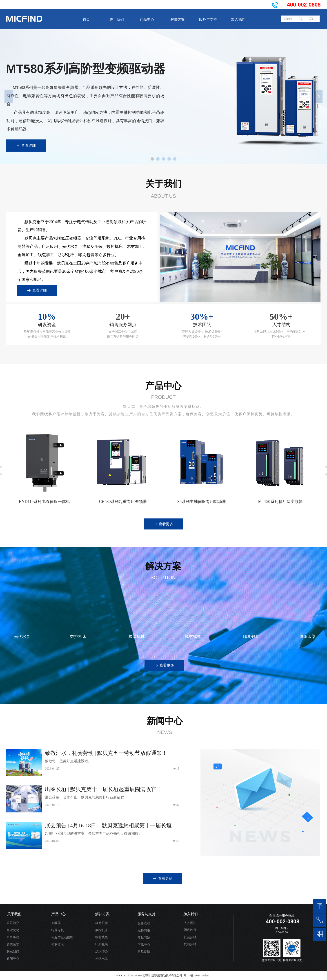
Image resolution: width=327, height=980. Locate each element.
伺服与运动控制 (62, 937)
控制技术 (58, 945)
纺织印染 (102, 952)
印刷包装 (102, 944)
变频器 (56, 923)
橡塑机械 (102, 923)
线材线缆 (102, 937)
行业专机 (58, 930)
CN (311, 19)
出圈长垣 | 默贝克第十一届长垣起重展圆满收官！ (103, 789)
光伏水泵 (102, 959)
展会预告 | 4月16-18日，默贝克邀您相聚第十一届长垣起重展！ (111, 826)
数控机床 (102, 930)
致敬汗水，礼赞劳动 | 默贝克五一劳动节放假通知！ (106, 753)
